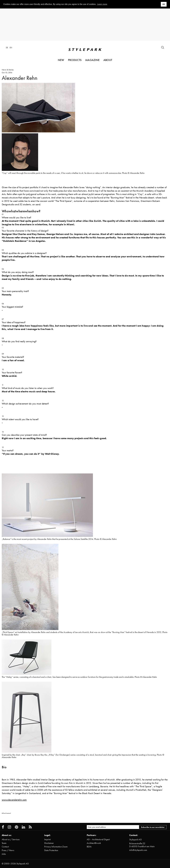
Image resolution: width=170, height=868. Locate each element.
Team (4, 843)
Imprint (47, 839)
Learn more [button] (102, 4)
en (11, 48)
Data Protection (51, 850)
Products (75, 60)
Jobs (4, 854)
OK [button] (164, 4)
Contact (5, 847)
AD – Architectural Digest (98, 839)
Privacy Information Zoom (56, 847)
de (7, 48)
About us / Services (11, 839)
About (108, 60)
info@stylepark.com (138, 850)
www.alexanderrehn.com (14, 800)
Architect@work (94, 843)
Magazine (92, 60)
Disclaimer (49, 843)
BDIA (89, 847)
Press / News (8, 850)
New (61, 60)
